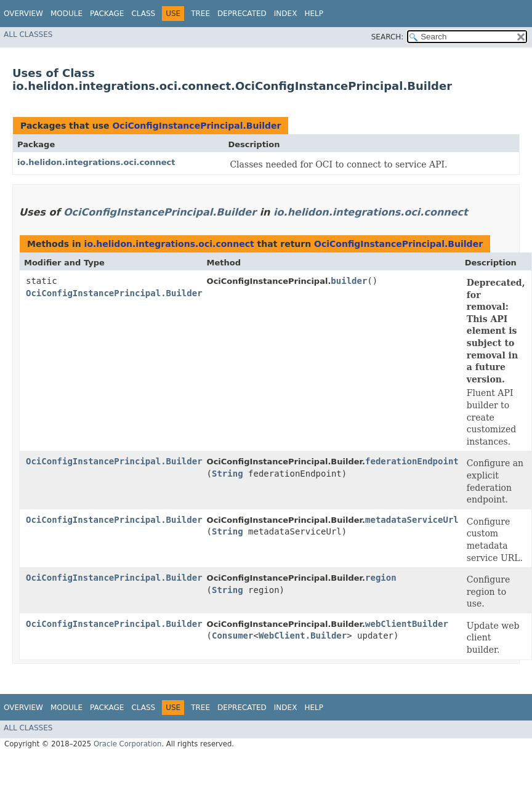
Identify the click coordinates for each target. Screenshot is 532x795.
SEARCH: (388, 37)
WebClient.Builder (303, 636)
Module (66, 14)
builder (349, 281)
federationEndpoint (412, 461)
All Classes (28, 34)
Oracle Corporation (128, 744)
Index (286, 14)
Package (107, 14)
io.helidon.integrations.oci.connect (96, 162)
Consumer (232, 636)
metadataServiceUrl (412, 520)
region (381, 578)
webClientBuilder (407, 624)
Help (314, 14)
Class (143, 14)
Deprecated (242, 14)
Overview (23, 14)
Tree (200, 14)
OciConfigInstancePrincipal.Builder (196, 126)
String (228, 474)
